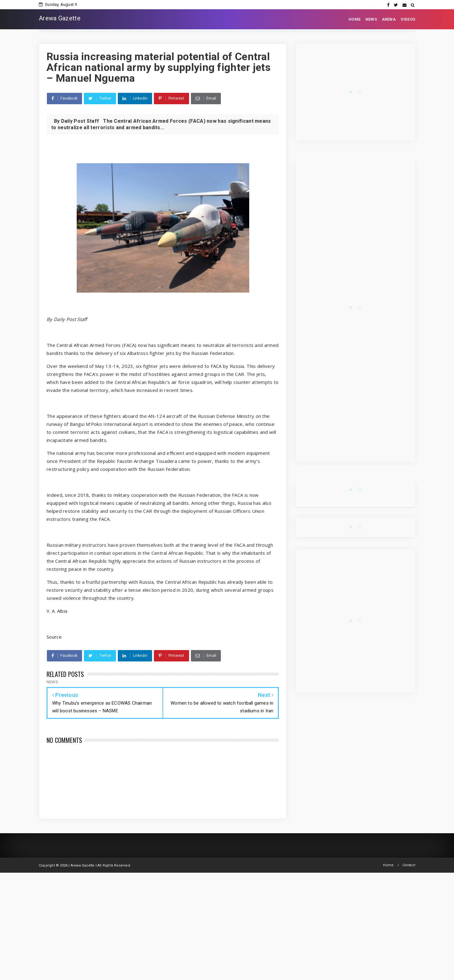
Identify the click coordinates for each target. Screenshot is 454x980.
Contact (409, 865)
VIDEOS (408, 19)
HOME (355, 19)
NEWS (371, 19)
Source (54, 637)
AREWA (389, 19)
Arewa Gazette (60, 18)
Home (388, 865)
